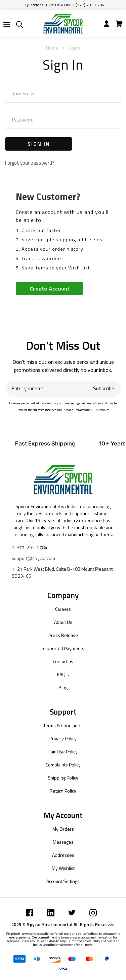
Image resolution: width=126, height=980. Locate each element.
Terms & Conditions (63, 725)
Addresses (63, 855)
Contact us (63, 661)
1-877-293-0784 (30, 547)
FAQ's (63, 674)
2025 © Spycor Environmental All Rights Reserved (63, 924)
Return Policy (63, 791)
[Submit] (7, 24)
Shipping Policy (63, 778)
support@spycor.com (33, 558)
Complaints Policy (63, 765)
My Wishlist (63, 868)
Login (75, 48)
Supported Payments (63, 648)
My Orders (63, 829)
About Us (63, 622)
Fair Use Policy (63, 752)
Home (52, 48)
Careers (63, 609)
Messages (63, 842)
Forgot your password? (30, 163)
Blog (63, 687)
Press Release (63, 635)
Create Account (50, 289)
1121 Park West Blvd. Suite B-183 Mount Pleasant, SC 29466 (63, 572)
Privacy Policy (63, 739)
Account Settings (63, 881)
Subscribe (104, 388)
